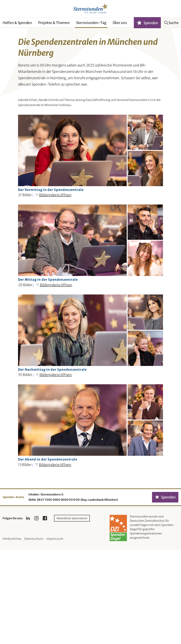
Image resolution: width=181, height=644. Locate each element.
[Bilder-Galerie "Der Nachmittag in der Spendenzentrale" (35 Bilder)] (90, 430)
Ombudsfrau (12, 633)
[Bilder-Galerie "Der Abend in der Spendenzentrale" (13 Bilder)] (90, 520)
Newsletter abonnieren (72, 612)
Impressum (55, 633)
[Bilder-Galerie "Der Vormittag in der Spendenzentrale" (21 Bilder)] (90, 251)
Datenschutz (34, 633)
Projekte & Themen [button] (54, 23)
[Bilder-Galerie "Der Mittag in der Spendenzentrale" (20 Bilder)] (90, 340)
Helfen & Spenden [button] (17, 23)
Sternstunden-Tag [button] (91, 23)
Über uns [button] (120, 23)
